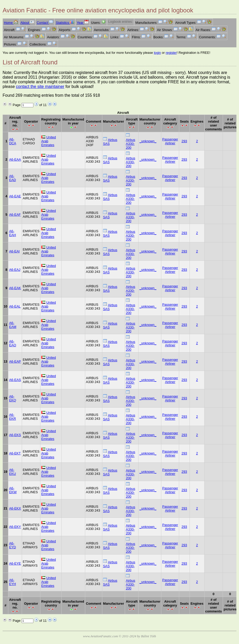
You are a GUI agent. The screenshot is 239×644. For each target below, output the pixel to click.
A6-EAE (15, 196)
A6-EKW (13, 490)
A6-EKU (12, 472)
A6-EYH (12, 582)
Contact (45, 23)
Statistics (65, 23)
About (27, 23)
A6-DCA (13, 141)
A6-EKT (15, 453)
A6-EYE (15, 563)
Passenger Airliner (170, 141)
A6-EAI (14, 251)
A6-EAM (13, 325)
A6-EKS (15, 435)
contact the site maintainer (40, 87)
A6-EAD (12, 178)
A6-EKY (15, 527)
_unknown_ (148, 141)
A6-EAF (15, 215)
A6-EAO (13, 343)
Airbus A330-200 (131, 144)
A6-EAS (15, 380)
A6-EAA (15, 159)
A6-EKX (15, 508)
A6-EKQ (13, 398)
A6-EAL (15, 306)
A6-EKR (12, 417)
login (157, 53)
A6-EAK (15, 288)
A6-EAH (12, 233)
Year (82, 23)
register (171, 53)
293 (184, 141)
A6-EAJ (15, 270)
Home (11, 23)
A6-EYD (12, 545)
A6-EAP (15, 361)
